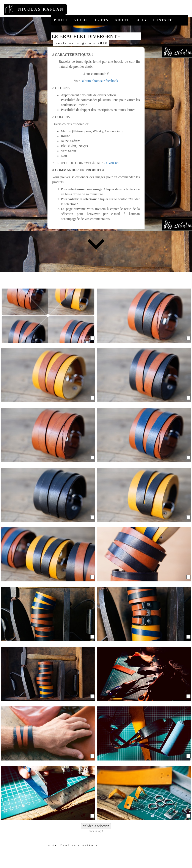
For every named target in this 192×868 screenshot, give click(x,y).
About (122, 20)
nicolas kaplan (35, 9)
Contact (162, 20)
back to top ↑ (96, 831)
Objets (101, 20)
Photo (61, 20)
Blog (141, 20)
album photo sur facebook (100, 81)
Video (80, 20)
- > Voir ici (111, 163)
